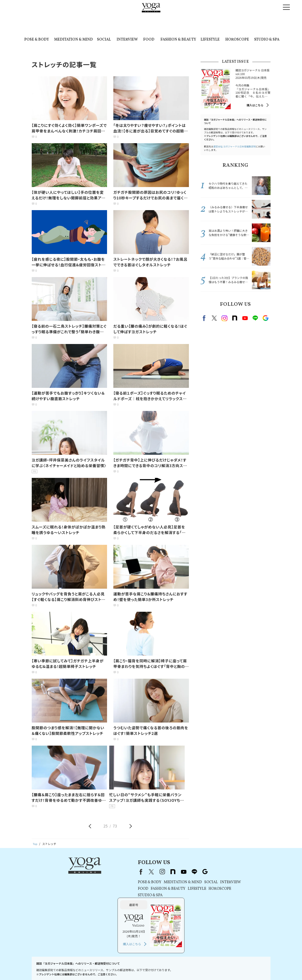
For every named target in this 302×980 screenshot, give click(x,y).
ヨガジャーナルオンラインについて (204, 968)
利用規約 (96, 968)
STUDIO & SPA (267, 40)
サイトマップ (238, 968)
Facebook (205, 318)
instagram (225, 318)
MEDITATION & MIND (73, 40)
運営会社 (172, 968)
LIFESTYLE (210, 40)
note (235, 318)
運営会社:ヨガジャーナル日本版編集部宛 (235, 146)
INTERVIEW (127, 40)
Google (266, 318)
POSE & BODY (37, 40)
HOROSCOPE (237, 40)
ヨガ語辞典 (258, 968)
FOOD (149, 40)
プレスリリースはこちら (71, 968)
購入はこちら (255, 105)
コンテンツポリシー (150, 968)
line (255, 318)
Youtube (245, 318)
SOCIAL (104, 40)
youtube (137, 872)
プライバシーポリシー (119, 968)
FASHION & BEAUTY (178, 40)
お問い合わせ (43, 968)
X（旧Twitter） (105, 872)
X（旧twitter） (214, 318)
